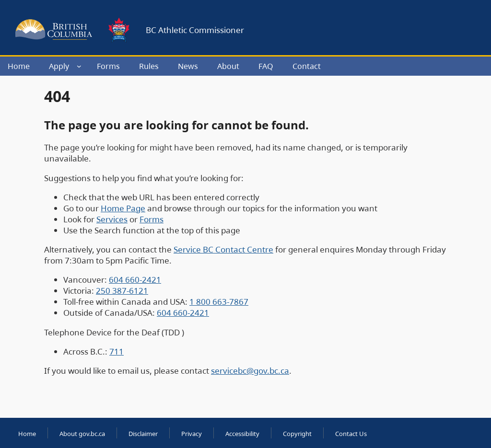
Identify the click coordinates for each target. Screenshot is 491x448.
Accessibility (242, 434)
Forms (152, 219)
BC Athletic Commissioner (195, 30)
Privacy (192, 434)
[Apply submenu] (79, 66)
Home (27, 434)
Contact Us (351, 434)
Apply (59, 66)
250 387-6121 (122, 291)
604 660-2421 (135, 280)
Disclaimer (143, 434)
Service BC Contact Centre (223, 249)
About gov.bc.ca (82, 434)
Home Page (123, 208)
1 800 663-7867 (219, 302)
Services (112, 219)
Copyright (297, 434)
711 (117, 351)
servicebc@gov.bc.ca (250, 371)
